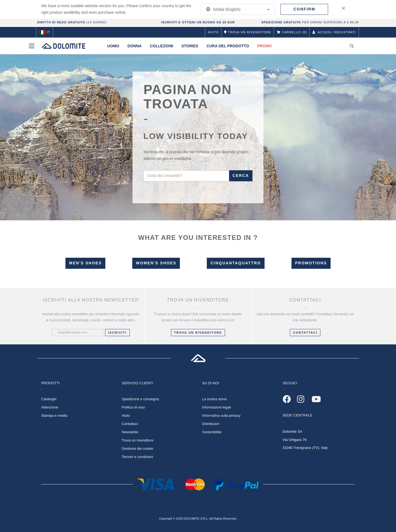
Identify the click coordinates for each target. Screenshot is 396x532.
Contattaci (130, 424)
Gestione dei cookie (137, 449)
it (45, 32)
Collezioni (162, 46)
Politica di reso (134, 407)
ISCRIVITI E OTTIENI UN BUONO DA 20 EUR (198, 22)
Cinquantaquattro (236, 263)
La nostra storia (215, 399)
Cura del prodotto (228, 46)
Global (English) (237, 9)
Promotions (311, 263)
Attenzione (50, 407)
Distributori (211, 424)
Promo (264, 46)
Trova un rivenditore (198, 333)
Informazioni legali (217, 407)
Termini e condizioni (137, 457)
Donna (135, 46)
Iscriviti (117, 333)
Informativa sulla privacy (221, 416)
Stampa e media (54, 416)
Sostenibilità (212, 432)
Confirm (304, 9)
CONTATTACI (305, 333)
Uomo (113, 46)
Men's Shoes (85, 263)
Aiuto (213, 32)
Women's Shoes (156, 263)
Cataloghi (49, 399)
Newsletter (130, 432)
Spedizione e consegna (140, 399)
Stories (190, 46)
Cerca (241, 175)
